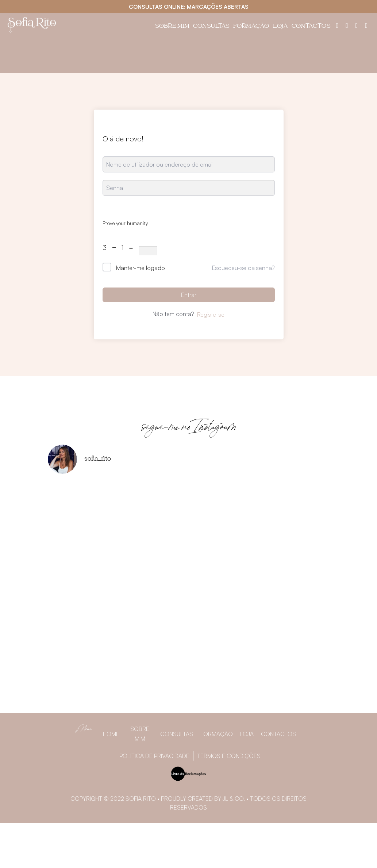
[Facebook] (347, 25)
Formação (251, 27)
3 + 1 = (120, 247)
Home (111, 734)
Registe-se (211, 315)
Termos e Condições (229, 756)
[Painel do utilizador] (337, 25)
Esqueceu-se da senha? (243, 268)
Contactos (311, 27)
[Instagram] (357, 25)
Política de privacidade (154, 756)
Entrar (189, 295)
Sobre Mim (172, 27)
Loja (280, 27)
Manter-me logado (141, 268)
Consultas (211, 27)
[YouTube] (366, 25)
